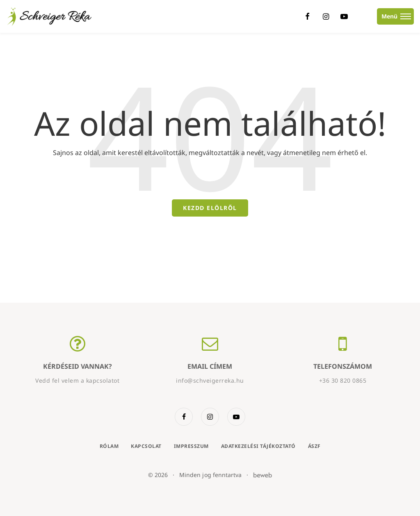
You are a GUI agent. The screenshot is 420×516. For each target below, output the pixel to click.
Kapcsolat (146, 446)
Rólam (109, 446)
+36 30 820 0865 (343, 380)
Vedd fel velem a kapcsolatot (77, 380)
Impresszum (191, 446)
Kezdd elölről (210, 208)
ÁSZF (314, 446)
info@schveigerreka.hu (210, 380)
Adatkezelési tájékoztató (258, 446)
